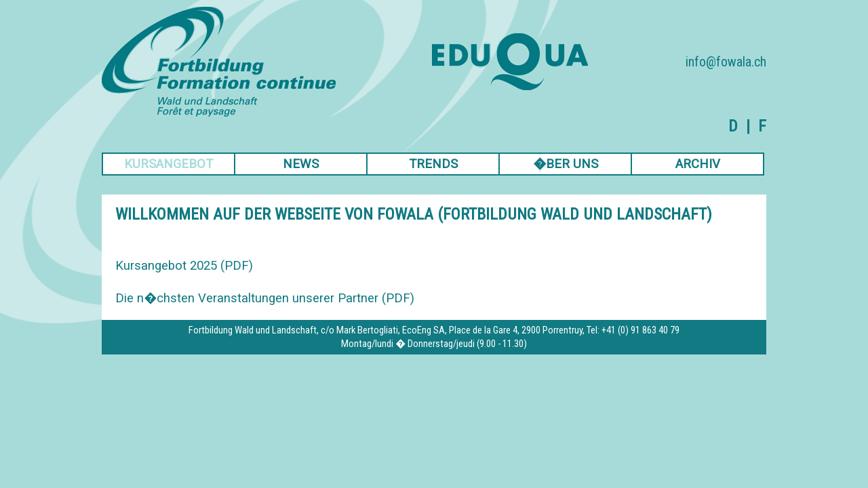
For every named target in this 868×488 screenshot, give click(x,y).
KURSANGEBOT (169, 164)
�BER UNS (566, 164)
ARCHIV (698, 164)
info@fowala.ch (726, 62)
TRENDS (433, 164)
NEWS (301, 164)
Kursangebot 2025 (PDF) (184, 266)
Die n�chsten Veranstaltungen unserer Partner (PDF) (265, 298)
